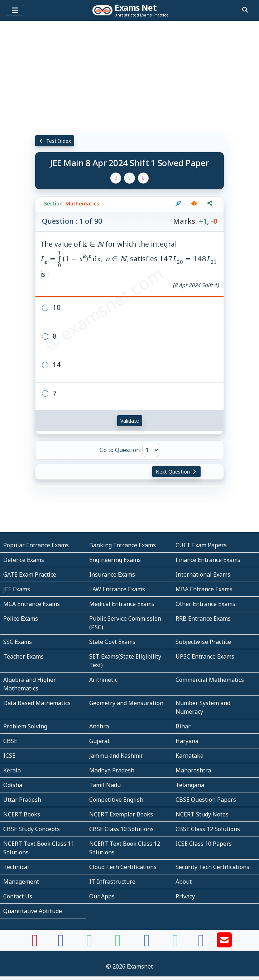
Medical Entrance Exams (122, 604)
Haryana (187, 741)
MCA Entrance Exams (32, 604)
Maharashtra (193, 770)
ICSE (9, 756)
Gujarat (99, 741)
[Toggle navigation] (15, 10)
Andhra (99, 726)
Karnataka (190, 756)
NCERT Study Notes (202, 814)
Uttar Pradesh (22, 800)
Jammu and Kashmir (116, 756)
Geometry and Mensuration (126, 703)
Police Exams (21, 618)
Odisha (13, 785)
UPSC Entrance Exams (205, 656)
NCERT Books (22, 814)
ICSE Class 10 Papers (204, 844)
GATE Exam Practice (30, 574)
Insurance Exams (112, 574)
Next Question (177, 472)
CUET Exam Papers (201, 545)
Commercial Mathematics (210, 680)
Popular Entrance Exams (36, 545)
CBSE (10, 741)
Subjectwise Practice (203, 642)
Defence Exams (24, 560)
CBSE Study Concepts (32, 829)
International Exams (203, 574)
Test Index (55, 141)
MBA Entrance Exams (204, 589)
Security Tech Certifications (212, 867)
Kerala (12, 770)
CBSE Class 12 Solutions (208, 829)
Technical (16, 867)
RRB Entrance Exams (203, 618)
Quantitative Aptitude (33, 911)
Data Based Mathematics (37, 703)
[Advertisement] (129, 77)
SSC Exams (18, 642)
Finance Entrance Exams (208, 560)
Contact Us (18, 896)
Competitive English (116, 800)
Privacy (185, 896)
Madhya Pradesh (112, 770)
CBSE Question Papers (206, 800)
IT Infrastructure (112, 882)
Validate (130, 421)
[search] (245, 10)
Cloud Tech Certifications (123, 867)
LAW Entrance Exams (117, 589)
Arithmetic (103, 680)
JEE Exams (17, 589)
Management (21, 882)
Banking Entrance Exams (123, 545)
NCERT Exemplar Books (121, 814)
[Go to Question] (151, 450)
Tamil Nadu (105, 785)
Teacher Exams (23, 656)
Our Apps (102, 896)
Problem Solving (25, 726)
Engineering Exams (115, 560)
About (184, 882)
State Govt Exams (112, 642)
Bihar (183, 726)
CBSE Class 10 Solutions (121, 829)
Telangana (190, 785)
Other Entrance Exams (205, 604)
